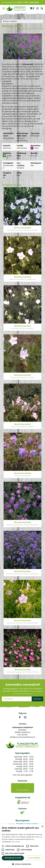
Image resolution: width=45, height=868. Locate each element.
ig (37, 8)
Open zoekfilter (10, 21)
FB (20, 717)
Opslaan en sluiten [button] (13, 858)
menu (4, 8)
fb (34, 8)
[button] (22, 864)
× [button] (42, 827)
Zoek (42, 8)
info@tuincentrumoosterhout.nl (22, 737)
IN (25, 717)
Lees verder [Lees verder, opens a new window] (16, 842)
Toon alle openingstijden (23, 775)
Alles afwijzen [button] (34, 858)
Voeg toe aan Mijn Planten (33, 29)
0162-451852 (22, 735)
